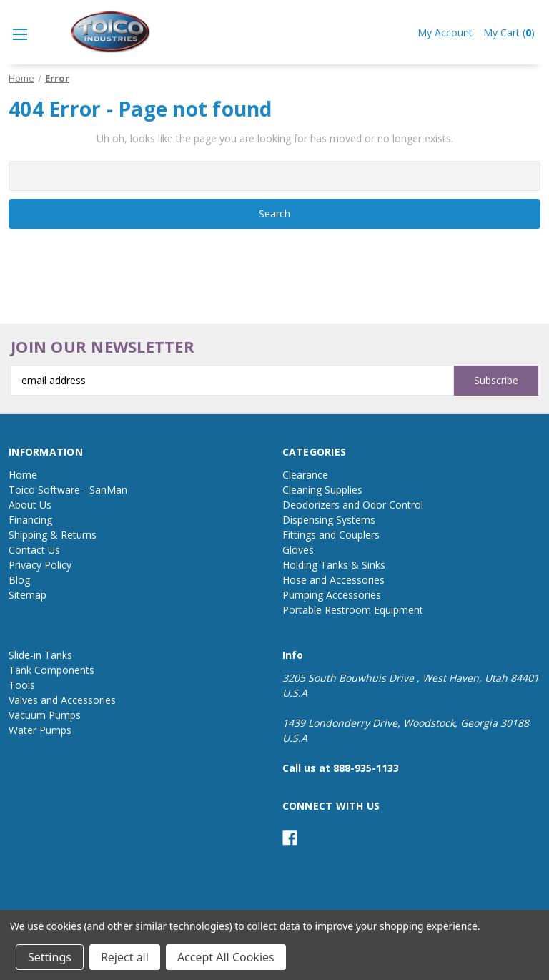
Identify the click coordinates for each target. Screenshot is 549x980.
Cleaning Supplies (322, 490)
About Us (30, 505)
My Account (445, 33)
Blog (19, 580)
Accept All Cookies (226, 957)
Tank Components (51, 670)
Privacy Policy (40, 565)
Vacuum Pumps (45, 715)
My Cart (509, 33)
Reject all (125, 957)
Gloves (298, 550)
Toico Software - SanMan (68, 490)
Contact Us (34, 550)
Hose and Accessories (333, 580)
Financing (30, 520)
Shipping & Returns (53, 535)
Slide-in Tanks (40, 655)
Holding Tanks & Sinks (334, 565)
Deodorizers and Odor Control (353, 505)
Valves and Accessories (62, 700)
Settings (50, 957)
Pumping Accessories (332, 595)
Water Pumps (40, 730)
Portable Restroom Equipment (353, 610)
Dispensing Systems (329, 520)
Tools (22, 685)
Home (23, 475)
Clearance (305, 475)
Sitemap (28, 595)
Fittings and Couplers (331, 535)
